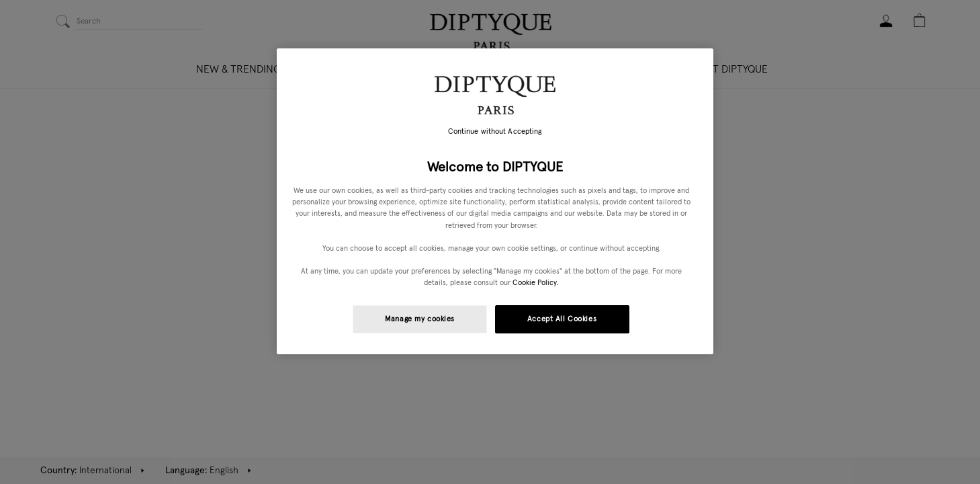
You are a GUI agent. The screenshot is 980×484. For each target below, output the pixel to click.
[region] (495, 201)
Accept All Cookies (562, 319)
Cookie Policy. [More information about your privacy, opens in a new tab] (536, 283)
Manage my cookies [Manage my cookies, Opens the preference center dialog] (420, 319)
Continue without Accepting (495, 132)
